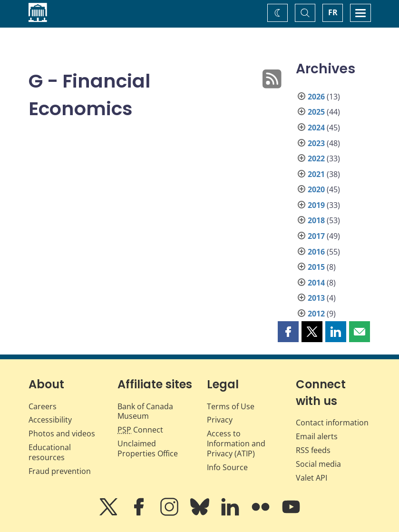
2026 (316, 97)
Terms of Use (231, 406)
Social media (318, 464)
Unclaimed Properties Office (148, 448)
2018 (316, 220)
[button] (288, 332)
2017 (316, 236)
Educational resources (50, 452)
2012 (316, 314)
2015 (316, 267)
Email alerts (317, 436)
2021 (316, 174)
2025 (316, 112)
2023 (316, 143)
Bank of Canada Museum (145, 411)
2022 (316, 158)
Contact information (332, 423)
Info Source (227, 467)
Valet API (311, 478)
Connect (140, 430)
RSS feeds (313, 450)
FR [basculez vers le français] (333, 12)
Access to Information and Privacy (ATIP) (236, 443)
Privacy (220, 420)
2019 (316, 205)
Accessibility (50, 420)
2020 (316, 189)
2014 (316, 283)
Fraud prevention (60, 471)
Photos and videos (62, 433)
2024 (316, 128)
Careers (43, 406)
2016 (316, 252)
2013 (316, 298)
